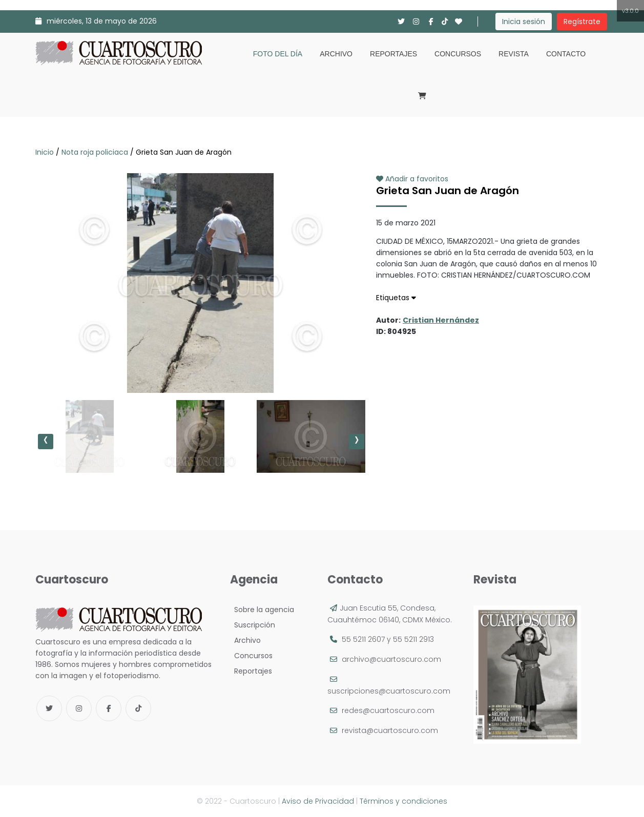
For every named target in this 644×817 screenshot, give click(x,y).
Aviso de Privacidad (318, 801)
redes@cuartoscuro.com (388, 710)
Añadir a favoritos (412, 179)
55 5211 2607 (363, 639)
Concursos (458, 54)
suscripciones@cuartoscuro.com (389, 691)
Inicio (46, 152)
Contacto (566, 54)
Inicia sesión (524, 22)
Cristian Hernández (441, 320)
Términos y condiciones (403, 801)
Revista (514, 54)
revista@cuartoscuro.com (390, 730)
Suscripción (253, 625)
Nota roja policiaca (95, 152)
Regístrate (582, 22)
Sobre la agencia (262, 610)
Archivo (336, 54)
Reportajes (393, 54)
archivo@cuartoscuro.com (391, 659)
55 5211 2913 (413, 639)
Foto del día (278, 54)
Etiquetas (396, 298)
